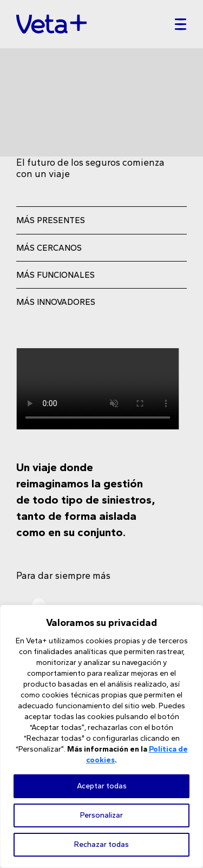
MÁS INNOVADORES (56, 302)
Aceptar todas (102, 786)
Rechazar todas (101, 844)
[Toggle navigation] (178, 24)
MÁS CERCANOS (49, 248)
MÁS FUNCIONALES (55, 275)
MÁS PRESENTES (51, 220)
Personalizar (101, 815)
